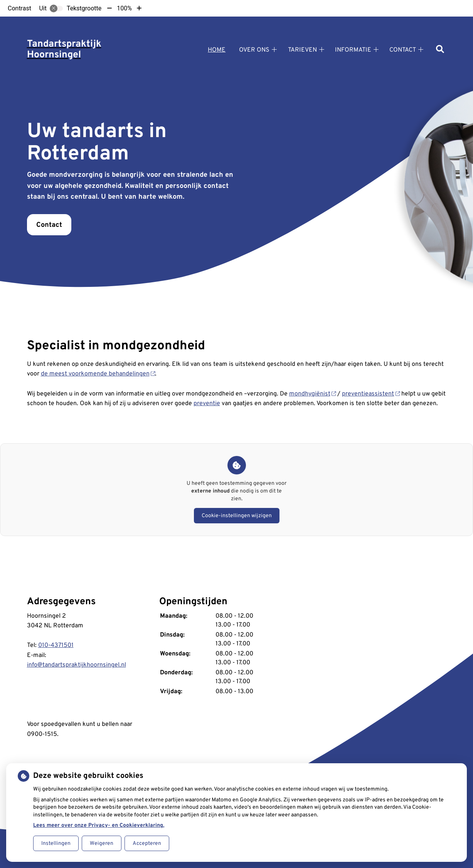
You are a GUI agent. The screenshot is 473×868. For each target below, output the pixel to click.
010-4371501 (56, 645)
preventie (207, 404)
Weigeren (102, 844)
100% (124, 8)
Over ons (254, 50)
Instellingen (56, 844)
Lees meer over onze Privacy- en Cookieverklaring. (99, 825)
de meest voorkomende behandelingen (98, 374)
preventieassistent (371, 394)
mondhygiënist (313, 394)
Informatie (353, 50)
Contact (403, 50)
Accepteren (147, 844)
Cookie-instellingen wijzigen (237, 516)
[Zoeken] (440, 50)
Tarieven (302, 50)
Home (217, 50)
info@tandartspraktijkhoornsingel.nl (77, 665)
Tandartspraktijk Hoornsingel (64, 50)
